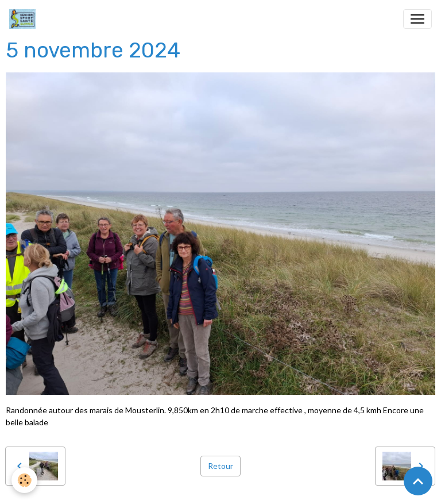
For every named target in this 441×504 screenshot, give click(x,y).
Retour (220, 466)
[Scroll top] (418, 481)
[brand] (25, 19)
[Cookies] (24, 480)
